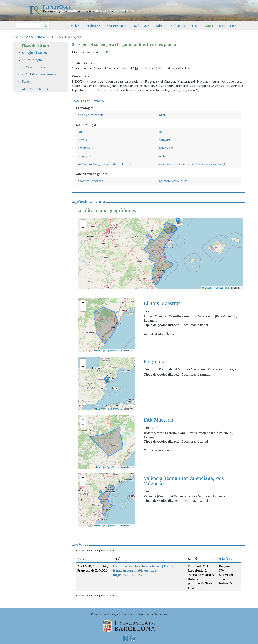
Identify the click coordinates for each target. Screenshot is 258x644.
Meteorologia (35, 67)
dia (162, 115)
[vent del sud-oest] (118, 164)
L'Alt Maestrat (159, 420)
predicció (84, 148)
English (232, 26)
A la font (225, 559)
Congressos (116, 26)
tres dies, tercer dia (91, 115)
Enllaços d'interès (184, 26)
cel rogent (85, 156)
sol (80, 132)
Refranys (140, 26)
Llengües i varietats (36, 53)
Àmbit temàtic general (41, 74)
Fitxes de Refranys (34, 37)
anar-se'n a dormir (90, 181)
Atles (160, 26)
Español (220, 26)
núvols (82, 140)
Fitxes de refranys (36, 46)
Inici (16, 37)
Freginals (154, 362)
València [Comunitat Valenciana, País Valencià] (184, 481)
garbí (102, 164)
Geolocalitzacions (35, 89)
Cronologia (34, 60)
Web (74, 26)
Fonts (83, 544)
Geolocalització (92, 202)
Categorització (91, 101)
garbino (83, 164)
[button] (178, 221)
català (104, 52)
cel (162, 156)
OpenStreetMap (223, 288)
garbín (93, 164)
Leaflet (207, 288)
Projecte (92, 26)
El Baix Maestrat (162, 303)
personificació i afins (174, 181)
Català (209, 26)
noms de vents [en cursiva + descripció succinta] (192, 164)
